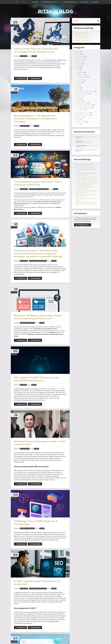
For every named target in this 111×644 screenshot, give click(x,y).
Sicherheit (78, 98)
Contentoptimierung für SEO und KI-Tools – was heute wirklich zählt (38, 183)
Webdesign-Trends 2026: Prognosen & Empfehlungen (36, 523)
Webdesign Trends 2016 (81, 38)
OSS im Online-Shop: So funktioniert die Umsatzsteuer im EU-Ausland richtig (36, 50)
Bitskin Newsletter (80, 57)
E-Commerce (24, 56)
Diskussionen (79, 61)
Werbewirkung (79, 117)
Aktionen (78, 52)
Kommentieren (36, 79)
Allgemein (78, 54)
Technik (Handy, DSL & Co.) (83, 113)
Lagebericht (58, 389)
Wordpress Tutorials (81, 122)
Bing (79, 70)
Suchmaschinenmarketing (82, 103)
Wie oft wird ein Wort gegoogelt (83, 36)
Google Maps (81, 72)
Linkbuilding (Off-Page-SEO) (84, 107)
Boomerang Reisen (57, 134)
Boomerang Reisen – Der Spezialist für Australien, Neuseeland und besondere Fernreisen (35, 119)
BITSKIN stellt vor (25, 126)
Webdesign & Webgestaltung (27, 323)
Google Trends (81, 75)
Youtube (78, 124)
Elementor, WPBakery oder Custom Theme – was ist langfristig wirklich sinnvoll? (38, 317)
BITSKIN (34, 56)
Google (77, 68)
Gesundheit (79, 66)
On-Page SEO (24, 189)
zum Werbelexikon (82, 225)
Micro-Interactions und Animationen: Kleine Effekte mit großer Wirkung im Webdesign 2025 (86, 204)
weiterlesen (22, 79)
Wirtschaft (78, 120)
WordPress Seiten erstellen (82, 33)
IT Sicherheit (23, 385)
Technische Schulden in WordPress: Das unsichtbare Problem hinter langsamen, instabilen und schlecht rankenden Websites (38, 254)
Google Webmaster (82, 77)
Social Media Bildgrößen (81, 35)
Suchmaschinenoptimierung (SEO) (38, 261)
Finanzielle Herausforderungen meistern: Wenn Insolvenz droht (40, 443)
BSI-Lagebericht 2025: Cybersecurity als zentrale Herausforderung (37, 379)
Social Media (79, 101)
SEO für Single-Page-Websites (83, 40)
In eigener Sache (80, 80)
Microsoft (78, 87)
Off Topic (78, 89)
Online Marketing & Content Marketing (39, 189)
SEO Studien (79, 96)
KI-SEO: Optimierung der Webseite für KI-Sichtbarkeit (37, 583)
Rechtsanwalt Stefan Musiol (82, 94)
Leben (77, 85)
